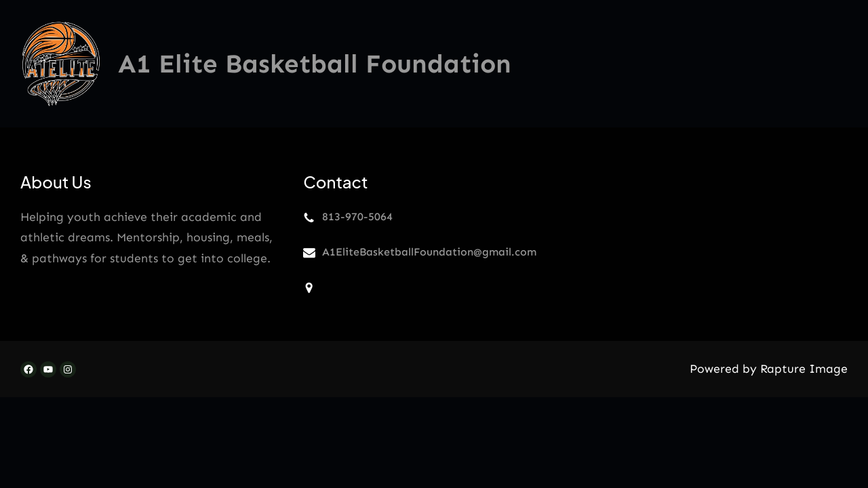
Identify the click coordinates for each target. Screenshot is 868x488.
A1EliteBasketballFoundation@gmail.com (429, 252)
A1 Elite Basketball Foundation (315, 64)
